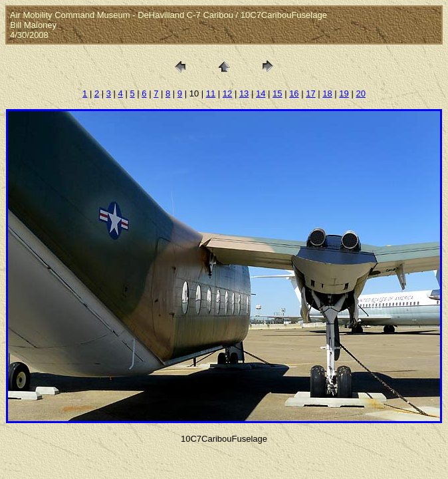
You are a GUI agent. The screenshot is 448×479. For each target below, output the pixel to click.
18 (327, 93)
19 (344, 93)
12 (227, 93)
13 (244, 93)
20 (360, 93)
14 (261, 93)
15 (277, 93)
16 (294, 93)
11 (211, 93)
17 (310, 93)
